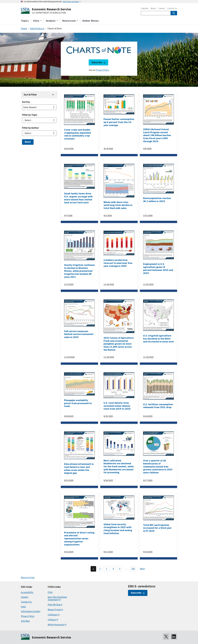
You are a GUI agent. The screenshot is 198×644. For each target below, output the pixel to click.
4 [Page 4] (113, 569)
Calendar (145, 8)
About (153, 8)
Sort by (26, 102)
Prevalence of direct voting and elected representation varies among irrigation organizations (79, 539)
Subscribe (97, 62)
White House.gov (56, 625)
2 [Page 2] (100, 569)
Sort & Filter (30, 95)
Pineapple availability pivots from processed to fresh (78, 403)
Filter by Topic (30, 115)
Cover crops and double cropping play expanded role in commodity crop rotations (77, 134)
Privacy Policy (103, 70)
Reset (28, 142)
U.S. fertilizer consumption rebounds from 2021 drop (158, 406)
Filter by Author (30, 128)
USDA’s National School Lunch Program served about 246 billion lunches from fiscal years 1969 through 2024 (157, 135)
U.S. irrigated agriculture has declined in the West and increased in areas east (158, 339)
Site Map (25, 621)
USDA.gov (53, 615)
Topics (25, 21)
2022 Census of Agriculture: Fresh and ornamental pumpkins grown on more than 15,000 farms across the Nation (119, 344)
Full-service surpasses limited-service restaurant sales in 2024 (79, 334)
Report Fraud (54, 610)
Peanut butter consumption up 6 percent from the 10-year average (119, 122)
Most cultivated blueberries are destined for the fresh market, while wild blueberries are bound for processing (119, 466)
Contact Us (172, 8)
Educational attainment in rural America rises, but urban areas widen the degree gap (79, 468)
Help (23, 607)
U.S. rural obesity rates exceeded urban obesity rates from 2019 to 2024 (117, 406)
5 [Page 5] (120, 569)
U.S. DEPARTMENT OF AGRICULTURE (49, 13)
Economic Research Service (51, 9)
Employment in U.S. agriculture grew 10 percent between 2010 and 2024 (158, 268)
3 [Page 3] (107, 569)
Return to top (28, 577)
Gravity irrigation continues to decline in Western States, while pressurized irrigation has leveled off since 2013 (79, 271)
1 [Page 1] (93, 569)
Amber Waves (91, 21)
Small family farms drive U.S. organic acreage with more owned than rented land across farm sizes (78, 198)
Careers (162, 8)
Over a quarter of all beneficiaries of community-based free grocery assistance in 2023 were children (158, 466)
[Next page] (144, 569)
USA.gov (52, 620)
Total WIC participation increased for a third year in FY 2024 (157, 528)
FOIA (50, 592)
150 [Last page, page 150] (133, 569)
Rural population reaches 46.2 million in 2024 (157, 200)
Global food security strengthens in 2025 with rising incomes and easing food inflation (118, 529)
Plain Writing (54, 605)
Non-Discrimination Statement (57, 598)
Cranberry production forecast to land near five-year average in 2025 (118, 263)
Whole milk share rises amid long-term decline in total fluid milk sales (118, 205)
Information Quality (31, 611)
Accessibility (27, 592)
